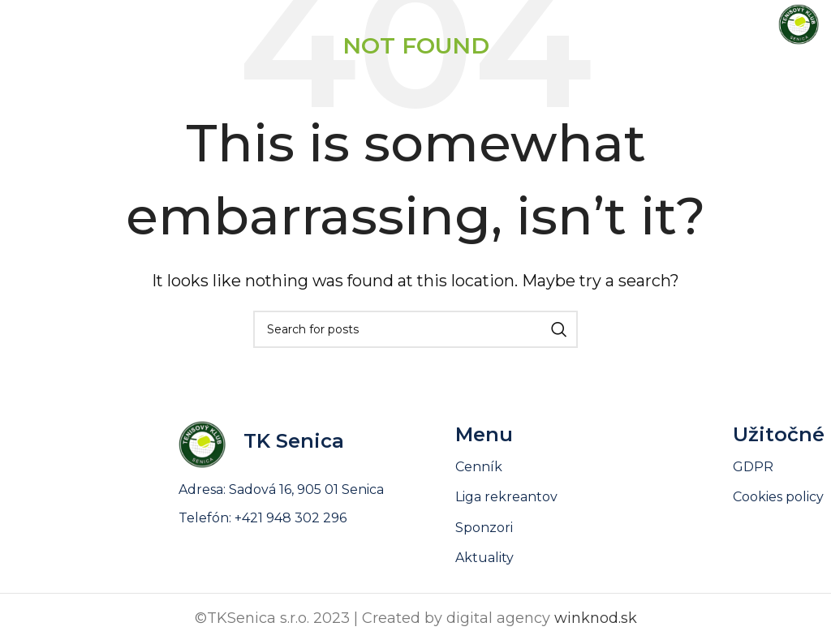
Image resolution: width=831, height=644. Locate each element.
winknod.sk (596, 618)
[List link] (594, 558)
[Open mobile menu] (41, 24)
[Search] (415, 329)
